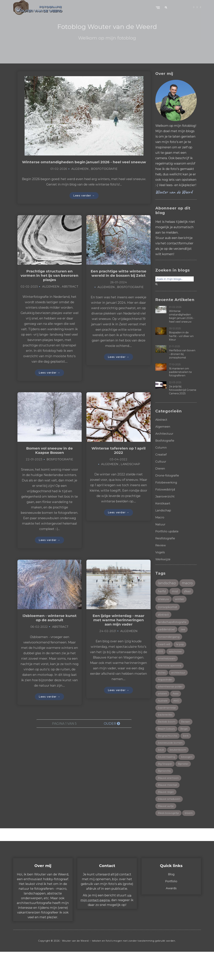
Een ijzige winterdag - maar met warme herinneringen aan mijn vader (119, 628)
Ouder (112, 732)
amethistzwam (167, 672)
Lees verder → (84, 201)
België (186, 745)
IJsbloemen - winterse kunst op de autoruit (50, 626)
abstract (164, 626)
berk (188, 753)
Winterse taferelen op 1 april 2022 (119, 457)
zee (184, 641)
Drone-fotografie (168, 475)
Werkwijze (164, 559)
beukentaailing (168, 775)
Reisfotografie (166, 538)
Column (162, 447)
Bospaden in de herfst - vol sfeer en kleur (181, 336)
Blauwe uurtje (167, 826)
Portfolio (171, 909)
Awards (171, 916)
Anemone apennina (170, 679)
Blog (171, 902)
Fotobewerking (167, 482)
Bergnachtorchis (169, 753)
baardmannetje (168, 723)
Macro (160, 517)
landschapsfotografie (173, 633)
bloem (162, 841)
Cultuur (161, 461)
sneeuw (164, 609)
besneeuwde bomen (171, 760)
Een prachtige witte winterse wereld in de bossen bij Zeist (118, 281)
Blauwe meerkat (169, 804)
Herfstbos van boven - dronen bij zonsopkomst (182, 354)
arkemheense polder (171, 701)
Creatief (162, 454)
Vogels (160, 552)
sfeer (175, 601)
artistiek (163, 709)
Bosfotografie (104, 174)
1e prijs (181, 657)
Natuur (161, 524)
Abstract (70, 293)
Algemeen (80, 174)
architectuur (180, 687)
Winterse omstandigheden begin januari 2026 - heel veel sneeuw (84, 164)
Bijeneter (164, 790)
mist (162, 601)
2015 (161, 664)
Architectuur (165, 434)
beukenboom (179, 767)
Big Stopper (183, 782)
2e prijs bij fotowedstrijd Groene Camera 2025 (183, 390)
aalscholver (177, 664)
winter (181, 609)
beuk (161, 767)
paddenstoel (167, 641)
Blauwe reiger (167, 812)
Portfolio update (168, 531)
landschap (168, 583)
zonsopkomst (169, 618)
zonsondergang (169, 649)
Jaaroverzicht (166, 496)
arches (162, 687)
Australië (163, 716)
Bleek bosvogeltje (169, 834)
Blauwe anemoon (169, 797)
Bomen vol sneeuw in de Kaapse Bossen (49, 457)
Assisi (177, 709)
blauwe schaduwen (170, 819)
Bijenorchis (182, 790)
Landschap (130, 471)
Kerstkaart (164, 503)
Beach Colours (167, 745)
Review (161, 545)
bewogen (164, 782)
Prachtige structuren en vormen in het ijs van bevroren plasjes (49, 281)
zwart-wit (165, 657)
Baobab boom (167, 738)
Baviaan (186, 738)
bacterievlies (166, 731)
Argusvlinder (166, 694)
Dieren (161, 468)
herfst (180, 593)
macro (164, 592)
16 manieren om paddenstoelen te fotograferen (180, 372)
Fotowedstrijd (167, 489)
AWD (178, 716)
